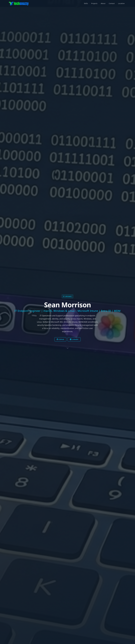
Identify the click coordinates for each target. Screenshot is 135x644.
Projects (94, 3)
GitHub (60, 339)
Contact (112, 3)
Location (121, 3)
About (103, 3)
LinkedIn (74, 339)
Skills (86, 3)
